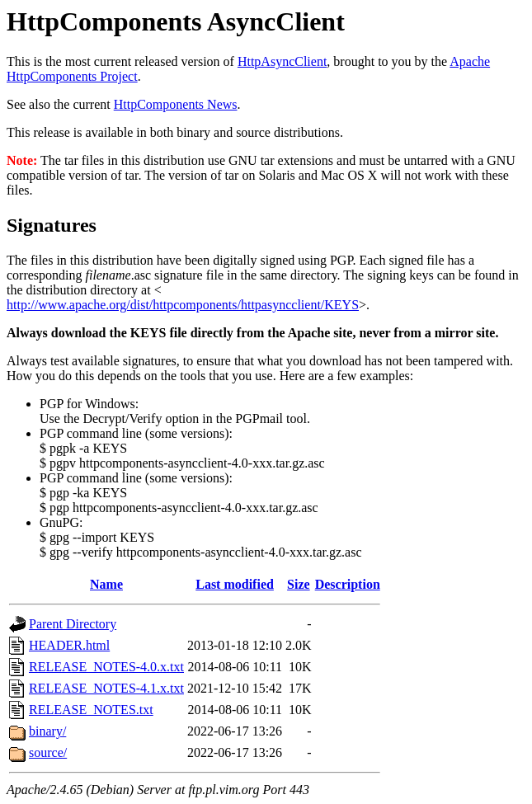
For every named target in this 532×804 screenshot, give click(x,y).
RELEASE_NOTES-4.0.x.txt (106, 667)
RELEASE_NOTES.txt (91, 710)
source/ (48, 752)
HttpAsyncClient (282, 61)
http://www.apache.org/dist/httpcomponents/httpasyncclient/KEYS (183, 305)
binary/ (47, 731)
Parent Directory (73, 624)
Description (348, 584)
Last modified (235, 584)
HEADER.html (69, 645)
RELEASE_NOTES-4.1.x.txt (106, 688)
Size (299, 584)
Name (106, 584)
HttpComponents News (176, 104)
